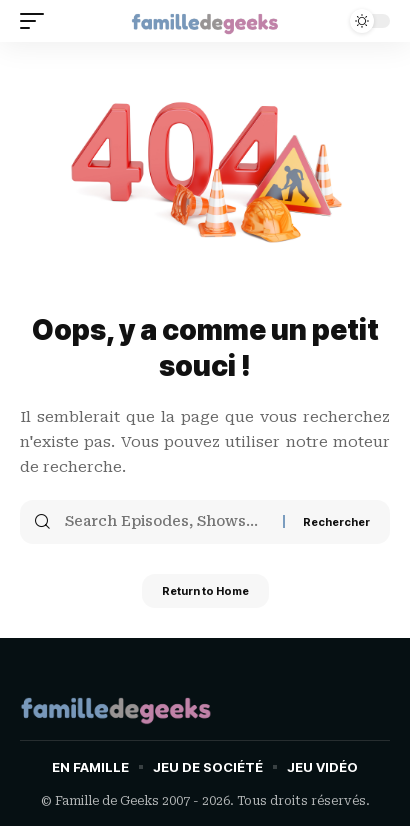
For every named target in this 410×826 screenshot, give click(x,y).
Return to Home (205, 591)
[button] (37, 21)
